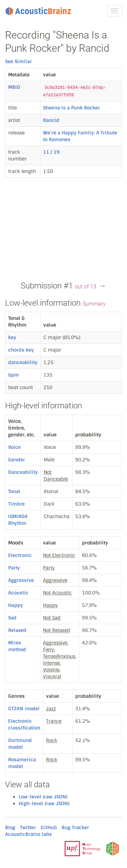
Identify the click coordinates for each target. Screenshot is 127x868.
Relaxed (17, 630)
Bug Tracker (75, 827)
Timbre (16, 504)
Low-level (30, 797)
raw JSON (55, 797)
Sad (12, 618)
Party (14, 568)
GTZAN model (24, 709)
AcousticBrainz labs (28, 834)
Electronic (20, 555)
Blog (10, 827)
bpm (14, 375)
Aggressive (21, 580)
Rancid (51, 120)
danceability (23, 362)
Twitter (28, 827)
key (12, 337)
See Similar (18, 61)
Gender (17, 460)
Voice (14, 447)
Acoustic (18, 593)
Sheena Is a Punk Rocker (71, 108)
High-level (31, 803)
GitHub (49, 827)
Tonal (14, 491)
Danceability (23, 472)
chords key (21, 350)
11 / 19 (51, 152)
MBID (14, 87)
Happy (16, 605)
